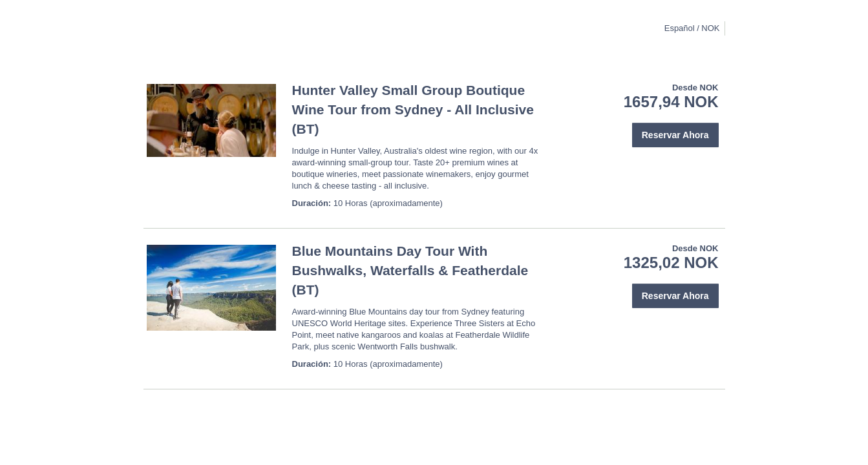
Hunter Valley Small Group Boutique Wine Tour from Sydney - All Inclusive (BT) (413, 109)
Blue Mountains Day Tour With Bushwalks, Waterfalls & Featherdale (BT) (410, 270)
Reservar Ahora (675, 135)
